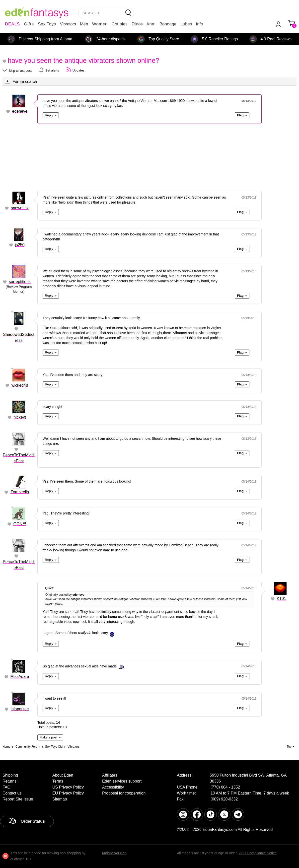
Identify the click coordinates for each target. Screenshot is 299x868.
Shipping (10, 775)
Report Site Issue (18, 799)
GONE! (20, 524)
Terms (58, 781)
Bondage (168, 24)
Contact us (12, 793)
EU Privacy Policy (68, 793)
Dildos (137, 24)
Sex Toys (47, 24)
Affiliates (110, 775)
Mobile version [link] (114, 853)
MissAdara (20, 677)
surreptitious (20, 282)
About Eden (63, 775)
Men (84, 24)
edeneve (20, 111)
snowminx (20, 208)
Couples (120, 24)
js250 (20, 245)
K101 (281, 599)
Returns (9, 781)
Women (100, 24)
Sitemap (60, 799)
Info (199, 24)
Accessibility (113, 787)
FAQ (6, 787)
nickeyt (20, 417)
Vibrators (68, 24)
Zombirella (20, 492)
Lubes (186, 24)
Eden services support (122, 781)
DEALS (12, 24)
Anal (151, 24)
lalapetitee (20, 709)
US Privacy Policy (68, 787)
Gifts (29, 24)
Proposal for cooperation (124, 793)
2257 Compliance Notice (258, 853)
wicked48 (20, 385)
